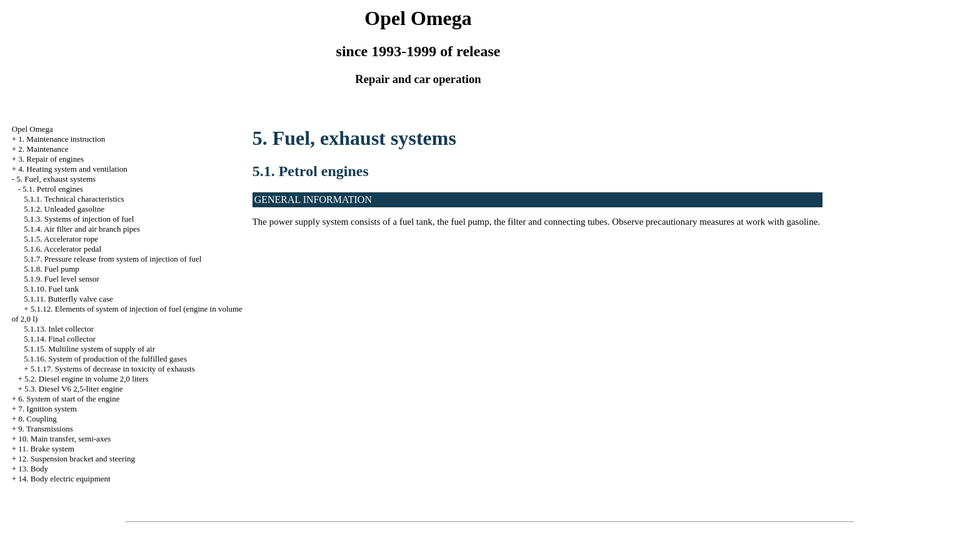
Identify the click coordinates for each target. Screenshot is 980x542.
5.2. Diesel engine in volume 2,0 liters (86, 379)
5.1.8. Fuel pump (51, 269)
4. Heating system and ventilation (72, 169)
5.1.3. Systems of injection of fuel (79, 219)
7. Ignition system (47, 409)
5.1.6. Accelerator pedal (62, 249)
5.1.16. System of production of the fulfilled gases (105, 359)
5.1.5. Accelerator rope (61, 239)
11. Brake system (46, 449)
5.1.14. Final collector (59, 339)
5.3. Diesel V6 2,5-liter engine (74, 389)
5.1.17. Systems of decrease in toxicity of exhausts (113, 369)
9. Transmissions (45, 429)
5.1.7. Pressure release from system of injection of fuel (112, 259)
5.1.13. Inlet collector (59, 329)
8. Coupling (37, 419)
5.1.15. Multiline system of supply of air (89, 349)
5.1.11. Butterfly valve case (68, 299)
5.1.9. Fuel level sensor (62, 279)
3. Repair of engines (51, 159)
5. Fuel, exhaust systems (56, 179)
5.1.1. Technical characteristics (74, 199)
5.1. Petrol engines (53, 189)
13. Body (33, 469)
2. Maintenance (43, 149)
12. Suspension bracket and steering (77, 459)
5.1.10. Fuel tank (51, 289)
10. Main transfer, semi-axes (64, 439)
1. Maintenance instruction (62, 139)
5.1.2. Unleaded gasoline (64, 209)
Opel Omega (32, 129)
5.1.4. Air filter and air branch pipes (82, 229)
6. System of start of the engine (69, 399)
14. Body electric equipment (64, 479)
